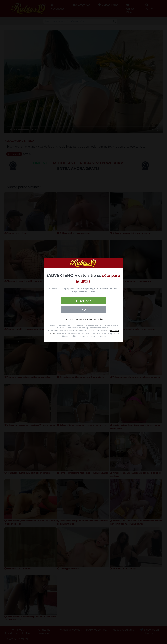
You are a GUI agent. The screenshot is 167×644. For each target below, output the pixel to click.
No (84, 310)
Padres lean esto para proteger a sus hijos (84, 319)
